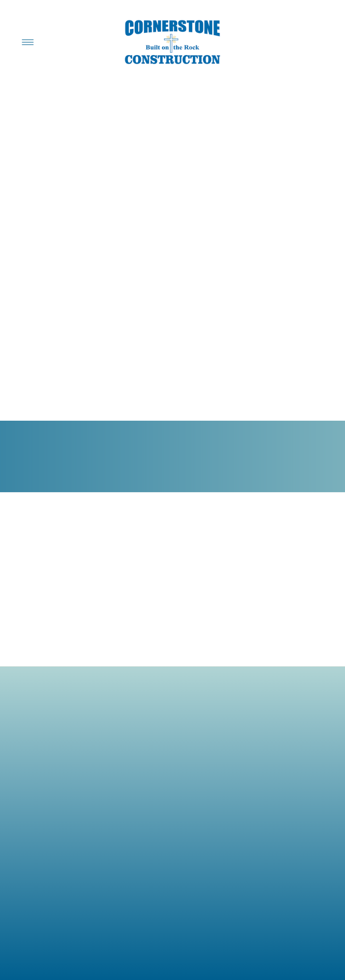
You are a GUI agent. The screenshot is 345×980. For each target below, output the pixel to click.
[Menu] (28, 42)
